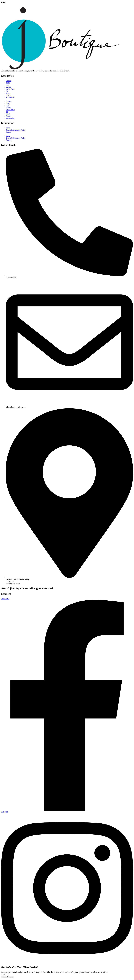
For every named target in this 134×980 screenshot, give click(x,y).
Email (3, 974)
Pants (8, 83)
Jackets (8, 87)
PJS (7, 91)
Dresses (8, 81)
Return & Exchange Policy (16, 130)
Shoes (8, 93)
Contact (8, 132)
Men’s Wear (10, 89)
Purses (8, 95)
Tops (7, 85)
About (8, 128)
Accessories (10, 97)
